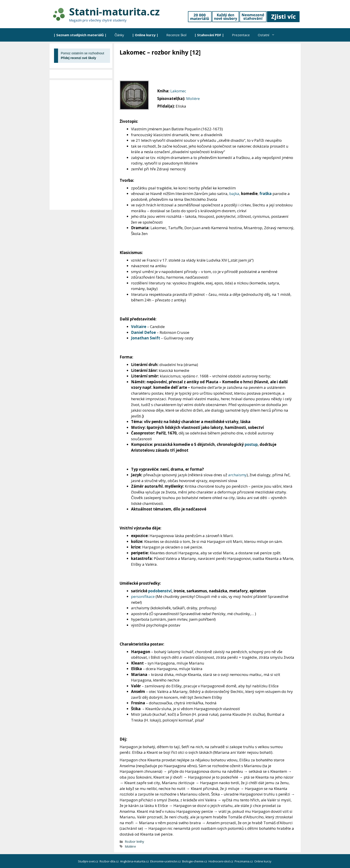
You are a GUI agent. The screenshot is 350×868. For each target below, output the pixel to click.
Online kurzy (263, 861)
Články (119, 35)
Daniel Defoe (143, 332)
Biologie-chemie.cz (195, 861)
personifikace (143, 596)
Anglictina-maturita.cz (135, 861)
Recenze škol (176, 35)
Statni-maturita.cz (114, 12)
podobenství (160, 591)
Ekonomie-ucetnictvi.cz (166, 861)
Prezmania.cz (244, 861)
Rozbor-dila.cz (109, 861)
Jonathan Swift (146, 338)
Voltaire (139, 327)
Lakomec (178, 91)
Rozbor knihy (134, 842)
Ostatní (268, 35)
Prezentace (241, 35)
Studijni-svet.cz (88, 861)
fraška (266, 194)
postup (251, 444)
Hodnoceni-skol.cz (221, 861)
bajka (234, 194)
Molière (193, 98)
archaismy (237, 475)
